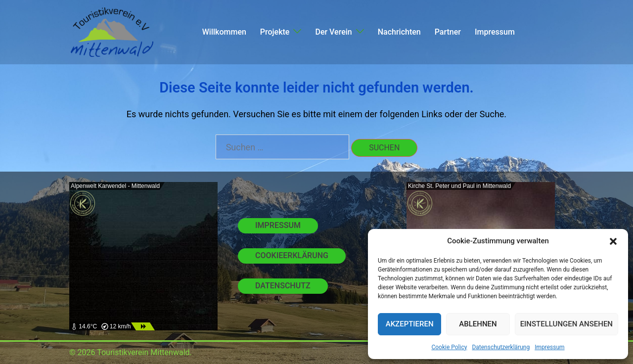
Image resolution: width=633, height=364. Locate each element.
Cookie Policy (449, 347)
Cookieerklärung (292, 255)
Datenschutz (283, 286)
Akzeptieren (410, 324)
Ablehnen (478, 324)
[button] (613, 241)
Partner (448, 32)
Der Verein (333, 32)
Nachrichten (399, 32)
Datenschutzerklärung (501, 347)
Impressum (549, 347)
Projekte (275, 32)
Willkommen (224, 32)
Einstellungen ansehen (566, 324)
